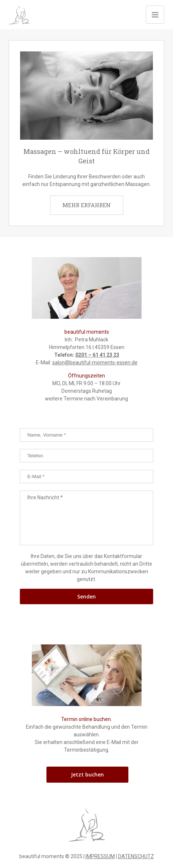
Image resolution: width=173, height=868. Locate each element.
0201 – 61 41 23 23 (97, 355)
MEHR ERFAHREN (87, 205)
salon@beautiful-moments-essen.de (95, 363)
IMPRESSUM (100, 856)
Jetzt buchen (87, 774)
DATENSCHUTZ (136, 856)
